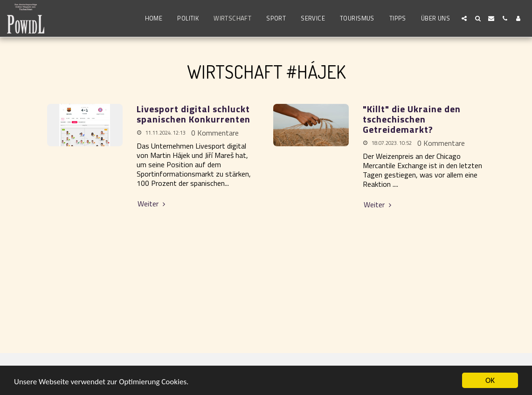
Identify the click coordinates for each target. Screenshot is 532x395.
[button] (464, 18)
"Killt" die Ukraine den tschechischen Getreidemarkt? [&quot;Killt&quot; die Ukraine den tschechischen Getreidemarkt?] (412, 119)
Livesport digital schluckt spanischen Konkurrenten (193, 114)
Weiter (153, 204)
